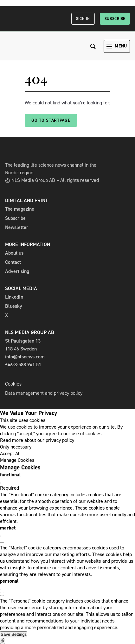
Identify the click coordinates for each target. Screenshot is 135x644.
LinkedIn (14, 297)
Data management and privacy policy (44, 393)
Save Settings (14, 634)
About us (14, 253)
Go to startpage (51, 120)
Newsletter (17, 227)
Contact (13, 262)
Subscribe (115, 19)
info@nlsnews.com (25, 357)
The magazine (20, 209)
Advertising (17, 271)
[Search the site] (93, 46)
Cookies (13, 384)
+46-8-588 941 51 (23, 365)
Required (10, 488)
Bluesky (14, 306)
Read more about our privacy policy (37, 440)
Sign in (83, 19)
